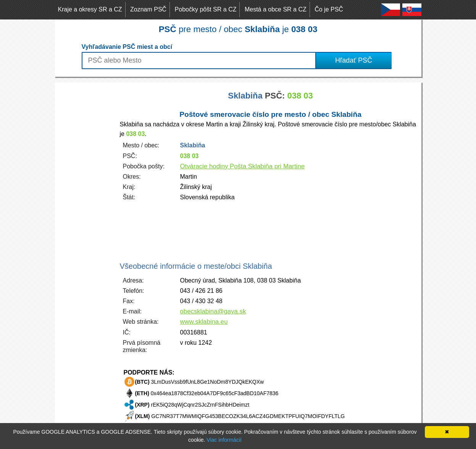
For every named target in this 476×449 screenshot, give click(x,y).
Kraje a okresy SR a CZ (90, 9)
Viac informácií (224, 440)
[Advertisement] (86, 197)
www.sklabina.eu (204, 322)
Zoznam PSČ (148, 9)
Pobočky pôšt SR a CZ (206, 9)
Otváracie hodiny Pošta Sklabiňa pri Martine (242, 166)
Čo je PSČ (329, 9)
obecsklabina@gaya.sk (213, 311)
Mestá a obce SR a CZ (276, 9)
